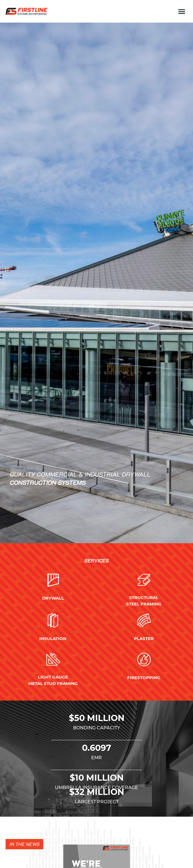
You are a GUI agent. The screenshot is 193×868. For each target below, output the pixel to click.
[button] (182, 11)
